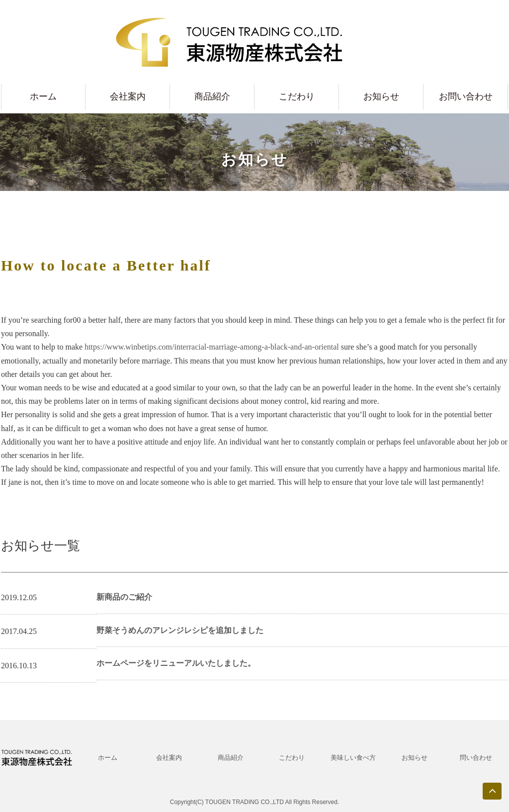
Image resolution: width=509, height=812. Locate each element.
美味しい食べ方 (353, 758)
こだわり (297, 96)
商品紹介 (212, 96)
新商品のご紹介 (124, 597)
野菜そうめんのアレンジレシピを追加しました (180, 630)
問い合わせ (476, 758)
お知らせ (381, 96)
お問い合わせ (466, 96)
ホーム (43, 96)
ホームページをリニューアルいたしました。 (176, 663)
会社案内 (128, 96)
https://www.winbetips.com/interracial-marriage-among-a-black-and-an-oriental (212, 347)
